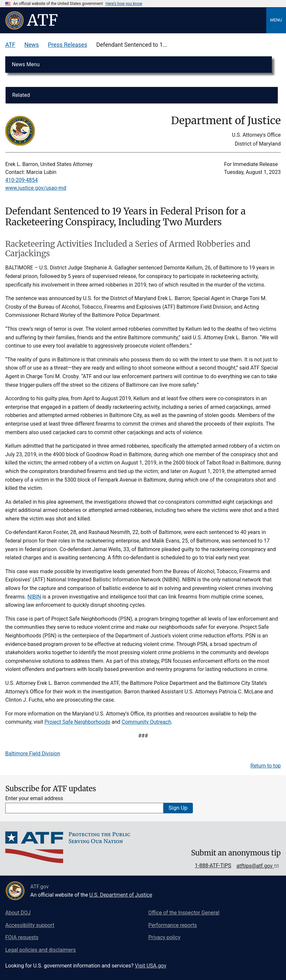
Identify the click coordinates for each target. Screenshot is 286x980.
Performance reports (173, 925)
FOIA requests (22, 937)
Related (21, 95)
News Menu (26, 64)
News (32, 45)
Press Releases (67, 45)
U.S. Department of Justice (121, 895)
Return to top (266, 766)
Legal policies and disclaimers (40, 950)
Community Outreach (147, 722)
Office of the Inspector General (184, 913)
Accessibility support (30, 925)
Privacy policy (165, 937)
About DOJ (18, 913)
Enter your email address (34, 798)
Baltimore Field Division (33, 754)
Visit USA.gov (151, 966)
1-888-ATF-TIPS (213, 866)
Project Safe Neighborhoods (77, 722)
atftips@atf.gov (255, 866)
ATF (10, 45)
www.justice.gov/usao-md (36, 188)
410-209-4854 (22, 180)
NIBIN (34, 597)
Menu (276, 20)
